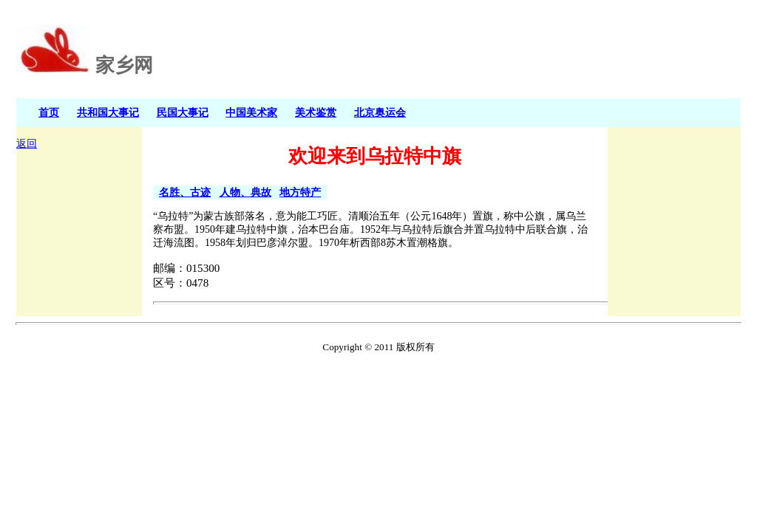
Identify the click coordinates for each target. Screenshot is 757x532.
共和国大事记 (108, 112)
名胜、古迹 (185, 192)
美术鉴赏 (316, 112)
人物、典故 (245, 192)
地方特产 (300, 192)
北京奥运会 (380, 112)
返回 (27, 144)
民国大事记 (183, 112)
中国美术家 (251, 112)
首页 (49, 112)
